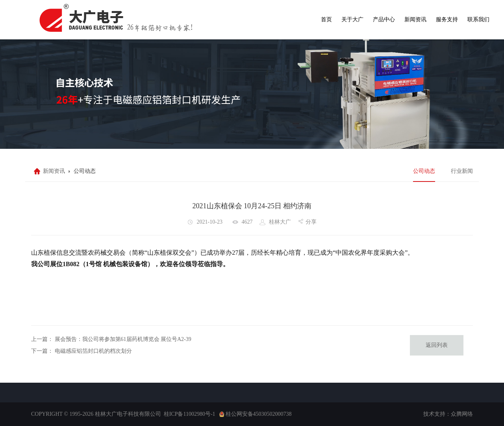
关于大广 (352, 19)
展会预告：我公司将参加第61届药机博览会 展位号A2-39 (123, 339)
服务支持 (447, 19)
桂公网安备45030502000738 (259, 414)
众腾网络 (462, 414)
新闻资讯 (415, 19)
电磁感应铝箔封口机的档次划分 (93, 351)
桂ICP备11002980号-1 (190, 414)
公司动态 (424, 171)
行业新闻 (462, 171)
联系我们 (478, 19)
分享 (311, 222)
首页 (326, 19)
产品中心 (384, 19)
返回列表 (437, 345)
